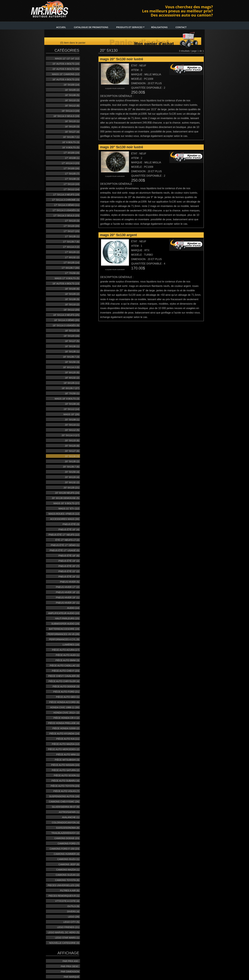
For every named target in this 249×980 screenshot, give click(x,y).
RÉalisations (159, 27)
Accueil (61, 27)
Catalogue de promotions (91, 27)
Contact (181, 27)
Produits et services (131, 27)
